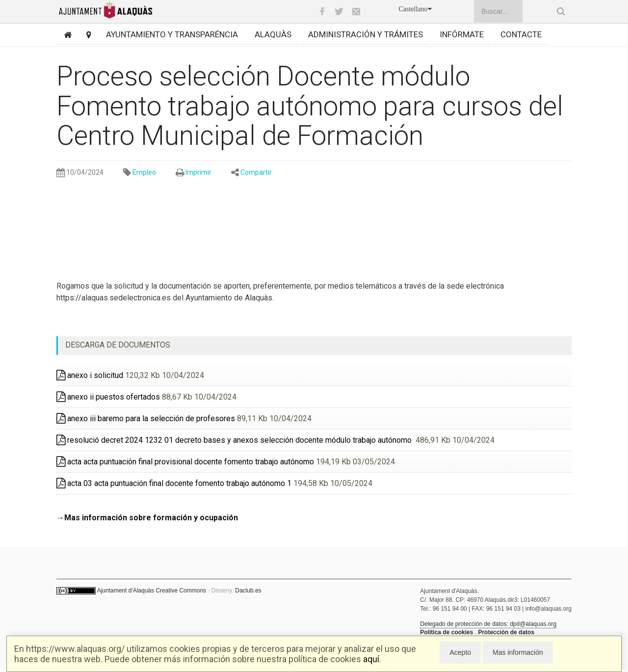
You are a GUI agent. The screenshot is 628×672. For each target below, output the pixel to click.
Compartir (256, 172)
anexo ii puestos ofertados (108, 397)
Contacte (521, 34)
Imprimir (198, 172)
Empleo (144, 172)
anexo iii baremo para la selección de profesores (146, 418)
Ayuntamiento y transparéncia (172, 34)
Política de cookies (446, 632)
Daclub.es (248, 591)
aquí (371, 659)
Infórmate (462, 34)
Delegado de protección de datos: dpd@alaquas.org (488, 624)
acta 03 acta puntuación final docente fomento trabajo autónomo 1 (174, 483)
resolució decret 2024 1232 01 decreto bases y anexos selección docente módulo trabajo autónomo (235, 440)
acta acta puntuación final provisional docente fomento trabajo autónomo (185, 462)
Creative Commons (181, 591)
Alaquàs (273, 34)
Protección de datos (506, 632)
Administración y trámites (366, 34)
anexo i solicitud (90, 375)
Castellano (415, 9)
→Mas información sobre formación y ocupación (147, 518)
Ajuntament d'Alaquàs (126, 591)
